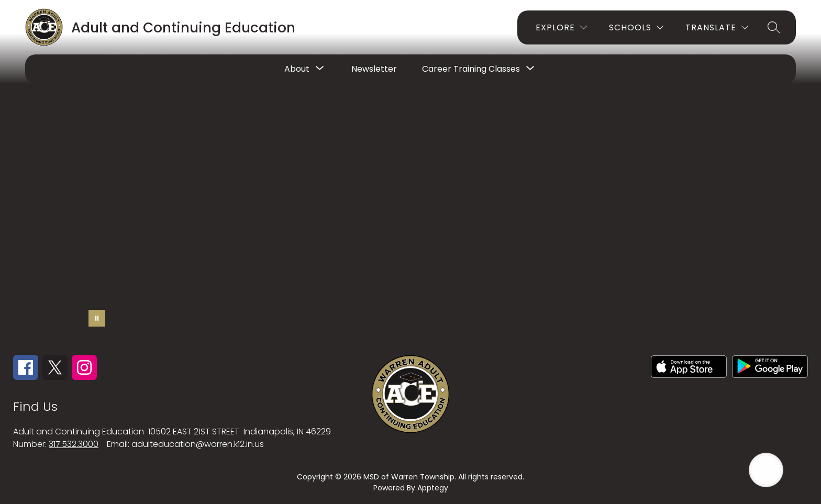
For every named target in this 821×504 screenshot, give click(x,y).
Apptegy (433, 488)
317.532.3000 (74, 444)
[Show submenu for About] (297, 69)
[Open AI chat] (766, 470)
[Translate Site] (717, 27)
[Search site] (774, 27)
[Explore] (561, 27)
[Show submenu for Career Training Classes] (471, 69)
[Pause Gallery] (97, 318)
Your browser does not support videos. (410, 177)
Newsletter (374, 69)
